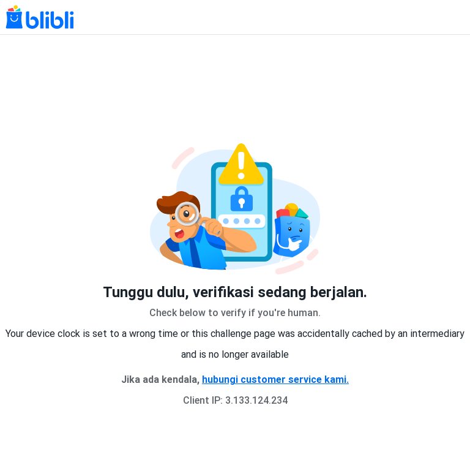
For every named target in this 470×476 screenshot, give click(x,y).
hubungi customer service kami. (275, 380)
